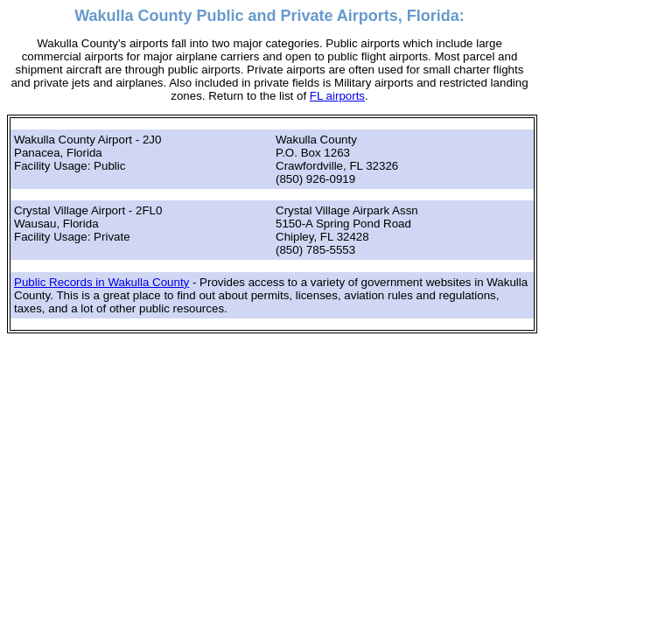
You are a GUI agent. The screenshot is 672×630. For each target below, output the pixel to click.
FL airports (337, 96)
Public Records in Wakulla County (101, 282)
